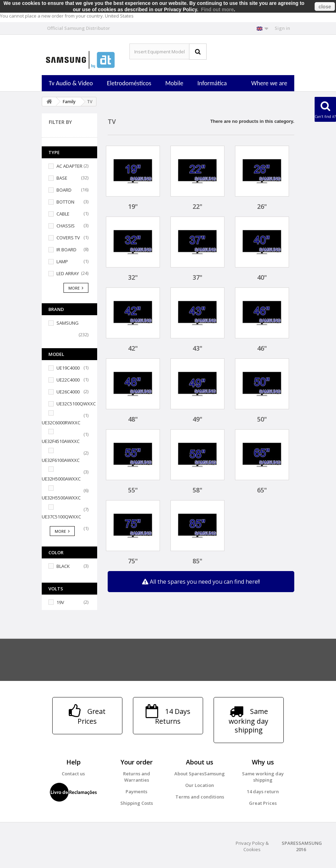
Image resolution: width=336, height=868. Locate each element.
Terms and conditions (200, 797)
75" (133, 561)
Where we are (269, 83)
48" (133, 419)
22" (197, 206)
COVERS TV (68, 238)
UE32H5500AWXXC (61, 498)
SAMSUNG (68, 323)
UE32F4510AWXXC (61, 441)
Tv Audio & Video (71, 83)
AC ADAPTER (69, 166)
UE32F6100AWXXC (61, 460)
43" (197, 348)
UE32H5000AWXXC (61, 479)
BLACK (63, 566)
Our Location (200, 785)
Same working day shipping (263, 777)
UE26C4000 (68, 392)
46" (262, 348)
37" (197, 277)
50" (262, 419)
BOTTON (65, 202)
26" (262, 206)
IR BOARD (66, 250)
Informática (212, 83)
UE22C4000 (68, 380)
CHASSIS (66, 226)
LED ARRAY (68, 273)
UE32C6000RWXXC (61, 423)
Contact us (73, 774)
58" (197, 490)
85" (197, 561)
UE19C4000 (68, 368)
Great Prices (263, 803)
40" (262, 277)
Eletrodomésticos (129, 83)
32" (133, 277)
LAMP (62, 261)
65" (262, 490)
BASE (62, 178)
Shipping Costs (137, 803)
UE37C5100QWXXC (61, 517)
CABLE (63, 214)
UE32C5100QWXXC (76, 404)
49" (197, 419)
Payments (136, 791)
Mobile (174, 83)
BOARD (64, 190)
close (325, 7)
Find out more (217, 9)
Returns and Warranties (137, 777)
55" (133, 490)
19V (60, 602)
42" (133, 348)
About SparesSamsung (200, 774)
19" (133, 206)
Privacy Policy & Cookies (252, 846)
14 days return (263, 791)
